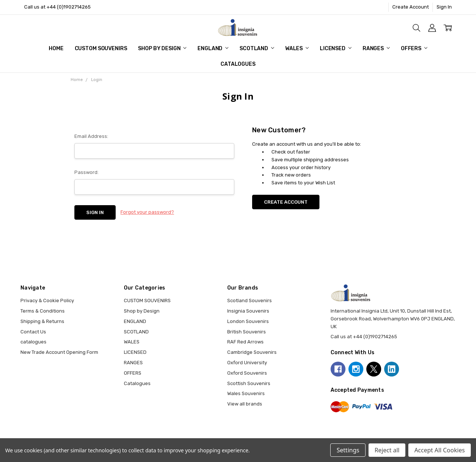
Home (56, 49)
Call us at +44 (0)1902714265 (57, 7)
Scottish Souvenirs (249, 383)
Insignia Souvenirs (248, 311)
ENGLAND (213, 49)
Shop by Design (162, 49)
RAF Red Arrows (245, 342)
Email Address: (91, 136)
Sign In (444, 7)
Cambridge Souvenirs (252, 352)
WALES (297, 49)
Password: (86, 172)
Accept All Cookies (440, 450)
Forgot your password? (147, 212)
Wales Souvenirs (246, 393)
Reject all (387, 450)
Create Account (411, 7)
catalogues (33, 342)
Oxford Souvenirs (247, 373)
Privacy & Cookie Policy (47, 301)
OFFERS (414, 49)
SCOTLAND (257, 49)
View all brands (245, 404)
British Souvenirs (247, 332)
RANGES (376, 49)
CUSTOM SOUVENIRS (101, 49)
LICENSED (336, 49)
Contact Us (33, 332)
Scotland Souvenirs (250, 301)
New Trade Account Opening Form (59, 352)
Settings (348, 450)
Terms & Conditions (43, 311)
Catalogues (238, 64)
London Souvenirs (248, 321)
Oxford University (247, 363)
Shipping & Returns (42, 321)
